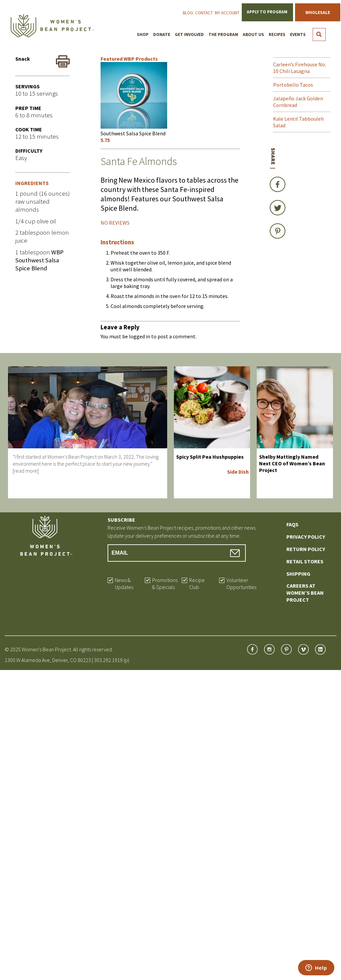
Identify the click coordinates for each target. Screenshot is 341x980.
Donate (162, 34)
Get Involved (189, 34)
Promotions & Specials (165, 583)
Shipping (298, 574)
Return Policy (306, 549)
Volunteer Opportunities (241, 583)
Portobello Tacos (293, 85)
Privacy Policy (306, 537)
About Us (253, 34)
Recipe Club (197, 583)
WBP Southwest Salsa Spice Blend (39, 260)
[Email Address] (177, 553)
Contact (204, 13)
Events (298, 34)
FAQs (292, 524)
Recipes (277, 34)
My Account (227, 13)
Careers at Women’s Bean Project (305, 593)
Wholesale (318, 12)
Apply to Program (267, 12)
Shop (143, 34)
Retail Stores (305, 561)
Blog (188, 13)
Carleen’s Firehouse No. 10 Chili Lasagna (300, 68)
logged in (140, 336)
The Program (223, 34)
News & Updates (124, 583)
